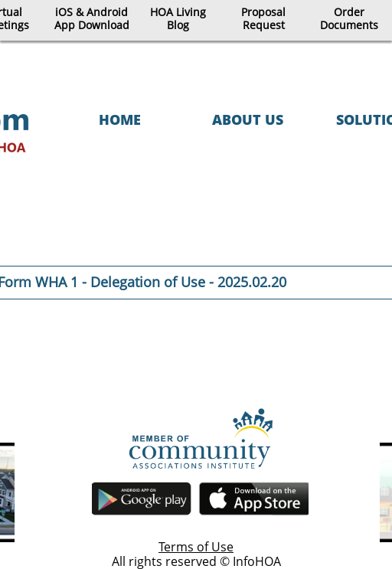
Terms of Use (196, 547)
